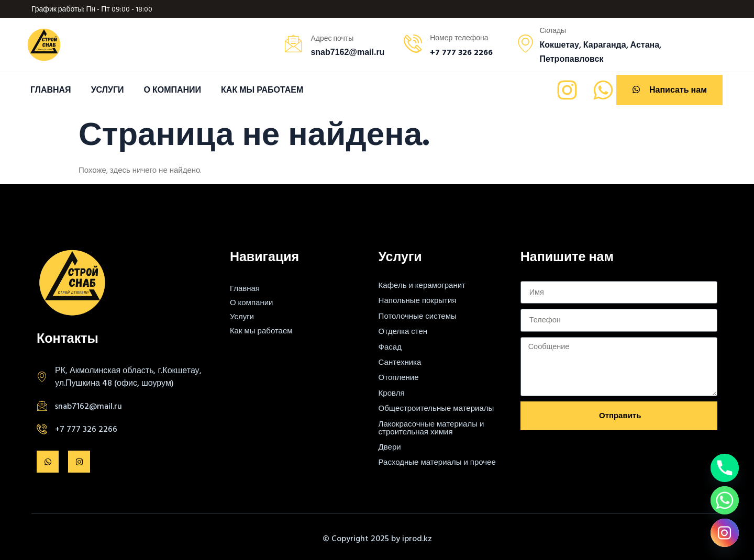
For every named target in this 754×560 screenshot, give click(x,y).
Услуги (108, 89)
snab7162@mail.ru (88, 406)
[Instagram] (725, 533)
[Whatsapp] (725, 500)
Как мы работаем (262, 89)
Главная (51, 89)
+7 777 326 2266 (86, 429)
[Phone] (725, 468)
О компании (172, 89)
